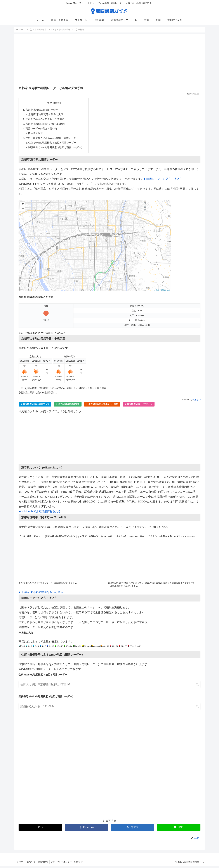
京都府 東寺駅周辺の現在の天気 (46, 115)
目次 (50, 103)
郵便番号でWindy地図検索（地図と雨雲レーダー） (56, 149)
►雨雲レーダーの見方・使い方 (163, 181)
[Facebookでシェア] (86, 829)
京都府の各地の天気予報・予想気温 (45, 120)
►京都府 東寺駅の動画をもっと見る (41, 594)
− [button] (23, 210)
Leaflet (156, 292)
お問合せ (81, 864)
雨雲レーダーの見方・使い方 (41, 130)
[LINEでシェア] (179, 829)
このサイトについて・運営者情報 (33, 864)
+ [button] (23, 206)
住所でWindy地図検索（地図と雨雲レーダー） (54, 144)
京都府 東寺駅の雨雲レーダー (42, 110)
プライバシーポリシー (63, 864)
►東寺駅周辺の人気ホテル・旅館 (102, 406)
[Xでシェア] (40, 829)
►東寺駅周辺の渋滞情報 (68, 406)
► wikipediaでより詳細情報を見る (40, 513)
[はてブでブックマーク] (133, 829)
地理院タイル (165, 292)
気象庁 (196, 401)
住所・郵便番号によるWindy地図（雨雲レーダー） (53, 139)
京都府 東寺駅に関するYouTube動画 (45, 125)
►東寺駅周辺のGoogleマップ (35, 406)
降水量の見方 (36, 134)
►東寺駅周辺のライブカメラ (139, 406)
